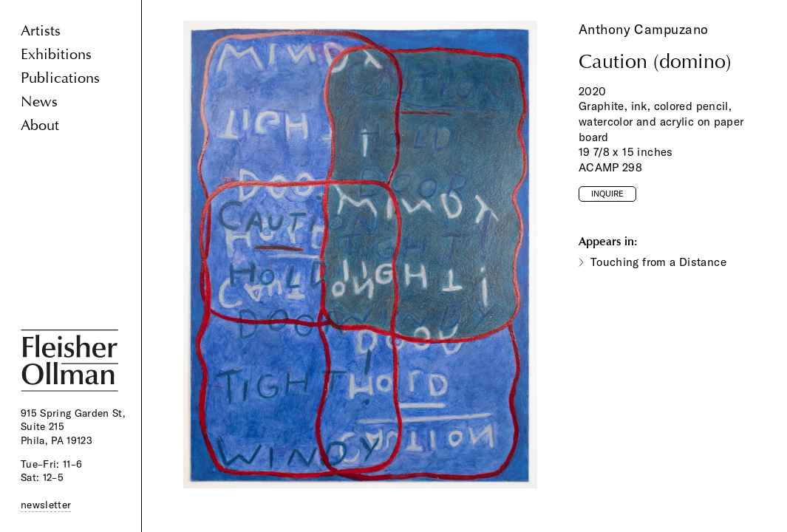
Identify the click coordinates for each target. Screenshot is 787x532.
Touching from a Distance (658, 262)
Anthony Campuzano (644, 29)
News (39, 102)
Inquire (607, 194)
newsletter (46, 505)
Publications (60, 78)
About (40, 125)
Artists (41, 31)
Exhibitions (56, 54)
